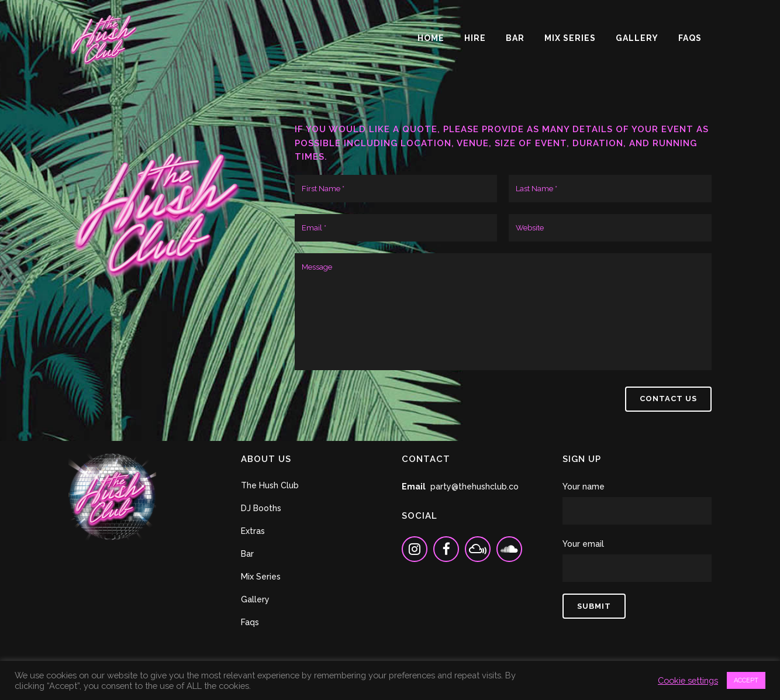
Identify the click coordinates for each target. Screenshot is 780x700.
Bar (247, 554)
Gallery (255, 599)
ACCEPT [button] (746, 680)
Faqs (250, 622)
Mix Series (261, 577)
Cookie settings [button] (688, 680)
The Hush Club (270, 485)
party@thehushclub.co (474, 487)
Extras (253, 531)
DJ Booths (261, 508)
